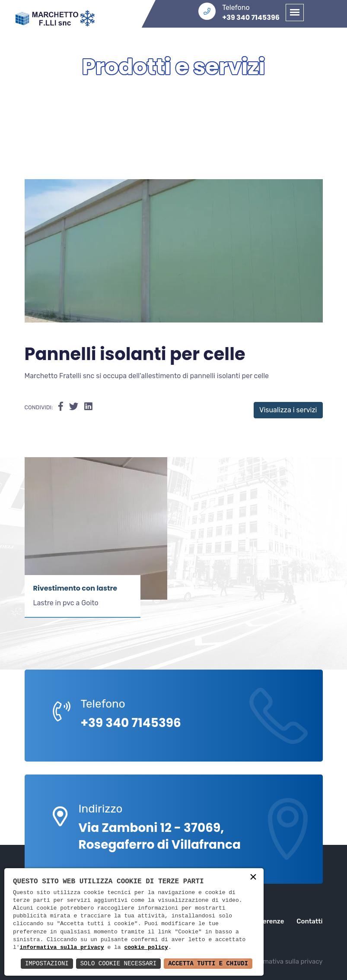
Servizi (199, 95)
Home (147, 95)
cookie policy (146, 948)
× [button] (253, 878)
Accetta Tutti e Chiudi (208, 963)
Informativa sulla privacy (286, 961)
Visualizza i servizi (288, 410)
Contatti (309, 921)
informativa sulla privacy (62, 948)
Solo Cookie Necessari (118, 963)
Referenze (268, 921)
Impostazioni (47, 963)
